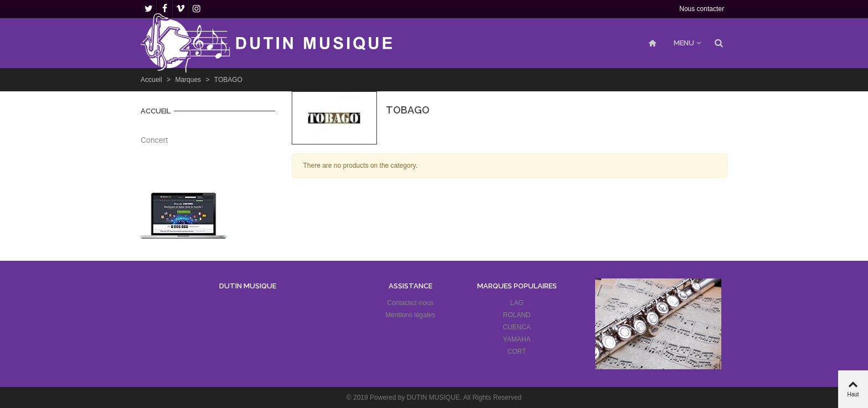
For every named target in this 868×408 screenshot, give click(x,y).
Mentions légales (410, 315)
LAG (517, 303)
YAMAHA (517, 339)
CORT (517, 352)
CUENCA (517, 327)
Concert (154, 140)
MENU (684, 43)
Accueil (156, 111)
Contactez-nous (410, 303)
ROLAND (517, 315)
